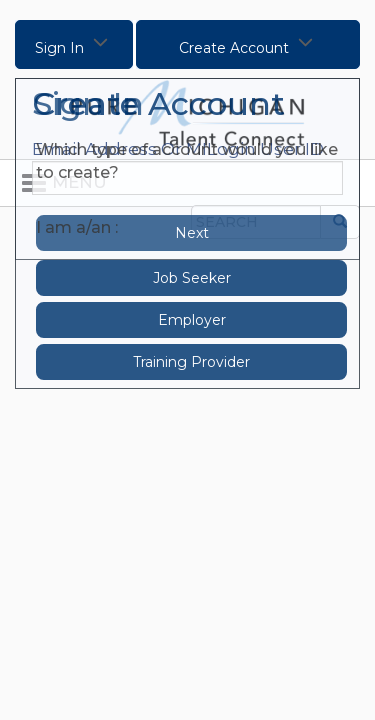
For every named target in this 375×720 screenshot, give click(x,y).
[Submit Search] (340, 222)
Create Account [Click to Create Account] (248, 41)
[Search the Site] (256, 222)
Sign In (73, 41)
